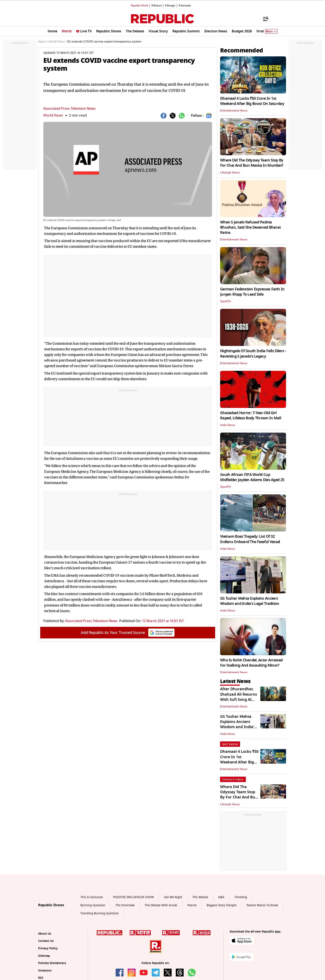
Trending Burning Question (100, 913)
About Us (45, 934)
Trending (241, 897)
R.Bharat (156, 6)
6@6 (221, 897)
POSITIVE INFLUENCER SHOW (133, 897)
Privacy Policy (48, 948)
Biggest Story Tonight (222, 905)
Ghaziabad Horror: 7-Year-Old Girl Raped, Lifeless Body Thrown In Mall (251, 415)
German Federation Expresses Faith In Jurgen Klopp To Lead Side (252, 292)
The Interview (125, 905)
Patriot (192, 905)
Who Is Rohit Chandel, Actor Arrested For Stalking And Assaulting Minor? (251, 663)
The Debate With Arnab (161, 905)
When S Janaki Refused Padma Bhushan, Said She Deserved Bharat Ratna (250, 227)
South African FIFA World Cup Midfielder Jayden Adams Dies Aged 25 (252, 477)
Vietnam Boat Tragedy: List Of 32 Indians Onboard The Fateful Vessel (250, 539)
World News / (57, 42)
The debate (200, 897)
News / (43, 42)
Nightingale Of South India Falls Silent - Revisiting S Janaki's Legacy (253, 354)
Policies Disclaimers (52, 963)
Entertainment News (234, 111)
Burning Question (93, 905)
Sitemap (44, 956)
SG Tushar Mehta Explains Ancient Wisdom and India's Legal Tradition (250, 601)
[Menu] (264, 19)
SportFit (225, 301)
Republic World (139, 6)
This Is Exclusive (92, 897)
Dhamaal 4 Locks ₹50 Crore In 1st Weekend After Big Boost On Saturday (252, 101)
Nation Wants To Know (262, 905)
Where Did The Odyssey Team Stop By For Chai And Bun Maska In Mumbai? (252, 163)
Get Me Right (173, 897)
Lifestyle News (230, 173)
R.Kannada (185, 6)
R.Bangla (170, 6)
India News (228, 425)
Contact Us (46, 941)
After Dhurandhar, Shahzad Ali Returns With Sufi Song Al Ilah (239, 697)
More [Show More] (271, 31)
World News (53, 115)
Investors (45, 971)
